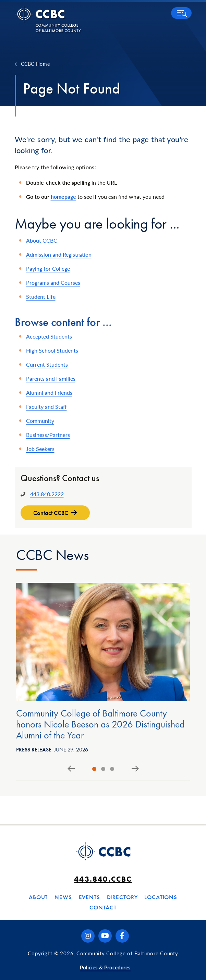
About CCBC (42, 240)
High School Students (52, 350)
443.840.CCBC (103, 879)
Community (40, 421)
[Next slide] (135, 769)
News (63, 897)
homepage (63, 197)
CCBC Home (35, 64)
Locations (161, 897)
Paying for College (48, 268)
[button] (181, 13)
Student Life (41, 297)
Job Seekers (40, 449)
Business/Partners (48, 435)
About (38, 897)
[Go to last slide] (71, 769)
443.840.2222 (47, 494)
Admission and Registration (59, 254)
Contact (103, 907)
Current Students (47, 364)
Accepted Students (49, 336)
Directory (122, 897)
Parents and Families (51, 378)
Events (89, 897)
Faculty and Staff (46, 407)
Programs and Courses (53, 283)
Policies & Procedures (105, 967)
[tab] (94, 769)
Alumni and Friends (49, 393)
